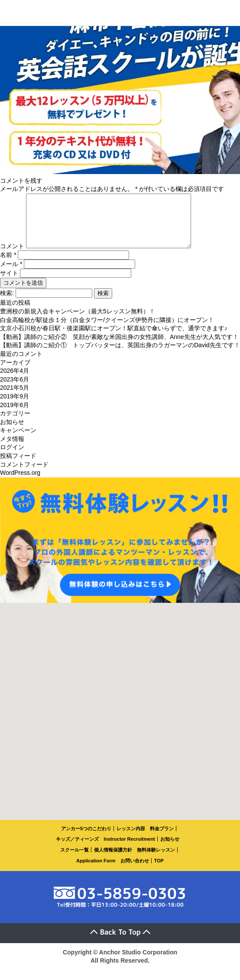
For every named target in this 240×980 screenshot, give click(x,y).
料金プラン (162, 839)
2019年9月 (15, 407)
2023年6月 (15, 390)
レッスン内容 (131, 839)
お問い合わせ (135, 871)
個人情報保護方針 (113, 860)
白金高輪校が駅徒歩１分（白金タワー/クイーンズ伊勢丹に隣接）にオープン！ (107, 330)
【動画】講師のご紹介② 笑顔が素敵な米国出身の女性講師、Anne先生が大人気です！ (119, 347)
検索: (7, 303)
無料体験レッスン (156, 860)
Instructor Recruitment (129, 849)
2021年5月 (15, 398)
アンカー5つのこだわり (86, 839)
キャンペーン (18, 441)
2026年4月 (15, 381)
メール (11, 274)
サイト (9, 283)
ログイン (12, 457)
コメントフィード (24, 475)
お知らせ (12, 432)
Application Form (96, 871)
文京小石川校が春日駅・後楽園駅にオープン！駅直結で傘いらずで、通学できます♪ (114, 339)
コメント (12, 257)
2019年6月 (15, 415)
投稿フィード (18, 466)
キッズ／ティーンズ (77, 849)
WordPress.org (20, 483)
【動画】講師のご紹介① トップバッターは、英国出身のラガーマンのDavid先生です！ (120, 355)
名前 (8, 265)
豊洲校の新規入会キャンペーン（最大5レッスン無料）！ (78, 322)
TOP (159, 871)
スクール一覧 (75, 860)
